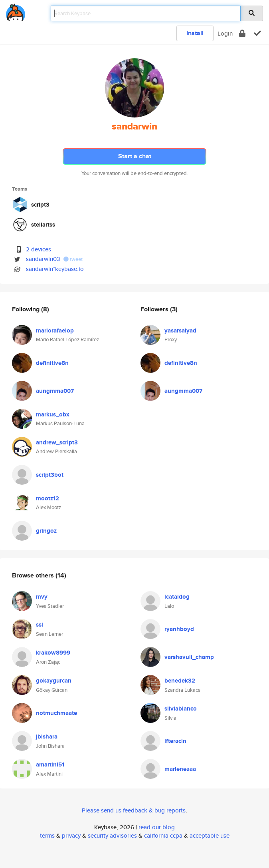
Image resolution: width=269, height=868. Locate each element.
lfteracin (175, 741)
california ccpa (163, 835)
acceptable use (210, 835)
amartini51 (50, 764)
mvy (42, 597)
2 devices (39, 249)
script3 (40, 205)
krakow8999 (53, 653)
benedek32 (180, 681)
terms (47, 835)
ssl (40, 625)
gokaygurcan (54, 681)
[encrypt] (242, 33)
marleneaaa (180, 769)
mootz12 (47, 498)
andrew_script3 (57, 442)
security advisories (112, 835)
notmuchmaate (56, 713)
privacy (71, 835)
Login (225, 33)
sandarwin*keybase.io (55, 269)
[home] (16, 11)
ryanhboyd (179, 629)
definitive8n (52, 363)
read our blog (157, 827)
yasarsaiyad (180, 330)
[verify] (257, 33)
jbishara (47, 737)
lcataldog (177, 597)
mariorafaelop (55, 330)
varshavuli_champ (189, 657)
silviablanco (181, 709)
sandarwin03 (43, 259)
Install (195, 33)
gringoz (46, 531)
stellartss (43, 225)
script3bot (50, 475)
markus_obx (53, 414)
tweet (73, 259)
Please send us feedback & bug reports (134, 810)
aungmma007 (55, 391)
